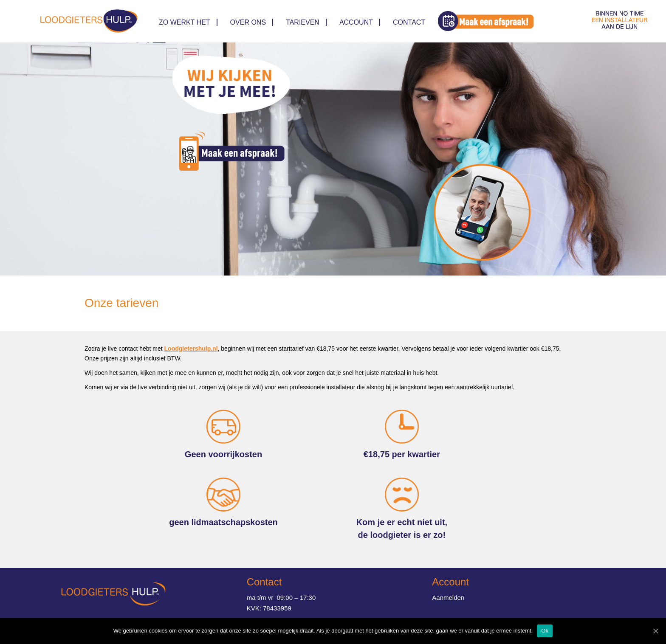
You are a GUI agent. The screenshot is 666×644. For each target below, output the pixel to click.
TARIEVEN (303, 22)
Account (356, 22)
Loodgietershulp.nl (191, 349)
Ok (545, 631)
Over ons (248, 22)
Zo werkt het (185, 22)
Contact (409, 22)
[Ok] (655, 631)
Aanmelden (448, 598)
